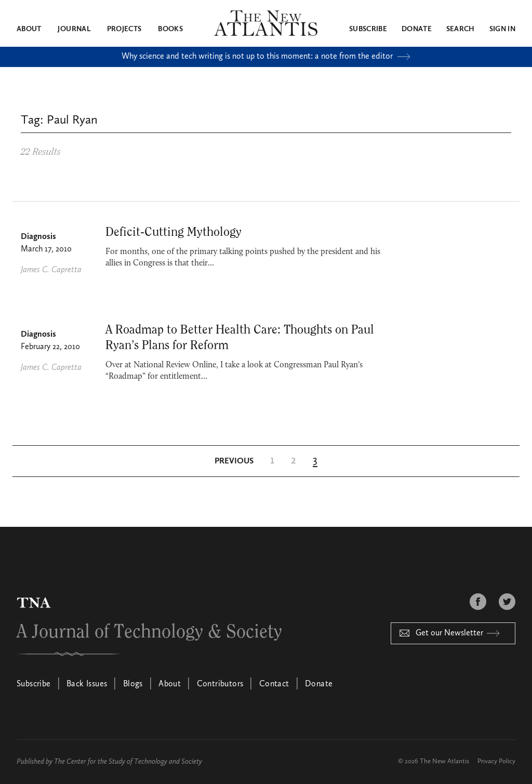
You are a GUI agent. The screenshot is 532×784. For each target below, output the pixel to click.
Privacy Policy (496, 761)
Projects (124, 29)
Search (461, 29)
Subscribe (368, 29)
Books (170, 29)
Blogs (133, 684)
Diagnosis (38, 237)
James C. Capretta (51, 270)
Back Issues (87, 684)
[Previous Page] (234, 462)
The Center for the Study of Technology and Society (128, 762)
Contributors (220, 684)
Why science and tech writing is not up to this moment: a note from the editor (266, 57)
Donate (417, 29)
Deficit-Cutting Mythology (174, 232)
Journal (74, 29)
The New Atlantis (444, 761)
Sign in (502, 29)
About (29, 29)
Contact (274, 684)
